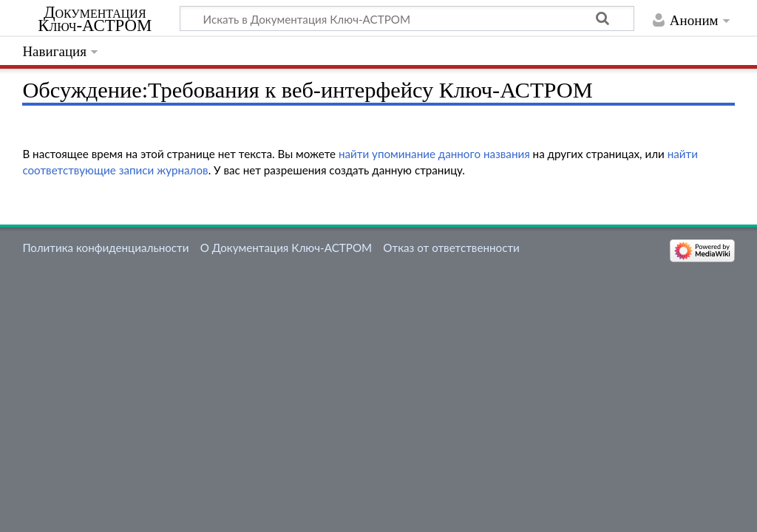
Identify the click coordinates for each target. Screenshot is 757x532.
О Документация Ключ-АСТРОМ (286, 248)
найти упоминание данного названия (434, 154)
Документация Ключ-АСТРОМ (95, 19)
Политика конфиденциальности (105, 248)
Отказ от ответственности (451, 248)
